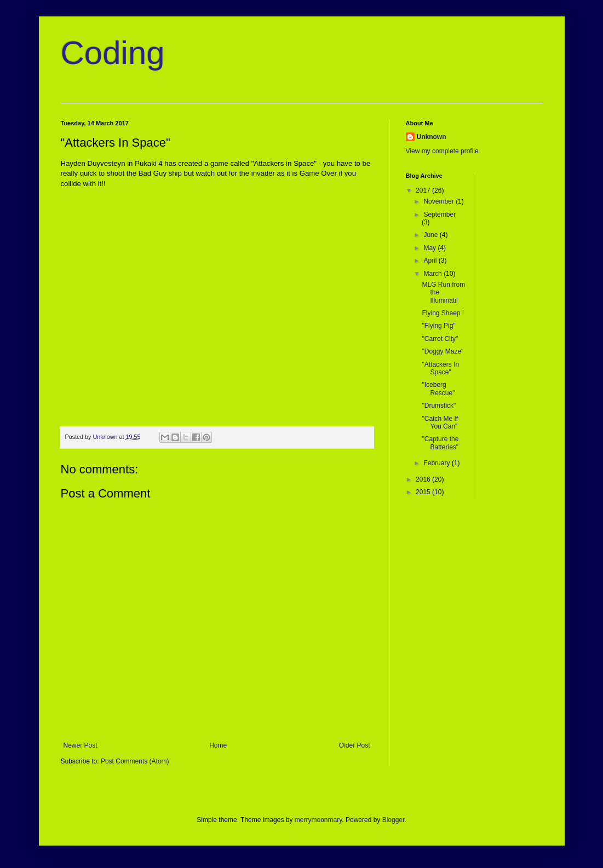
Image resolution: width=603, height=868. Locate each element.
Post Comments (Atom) (135, 761)
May (430, 248)
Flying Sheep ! (443, 313)
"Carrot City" (440, 339)
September (440, 215)
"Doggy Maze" (443, 351)
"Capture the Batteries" (440, 443)
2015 (424, 492)
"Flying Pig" (438, 326)
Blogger (394, 820)
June (431, 235)
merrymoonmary (318, 820)
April (431, 261)
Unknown (432, 137)
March (433, 274)
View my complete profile (442, 151)
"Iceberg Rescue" (438, 389)
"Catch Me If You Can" (440, 423)
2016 (424, 479)
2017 (424, 190)
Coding (113, 53)
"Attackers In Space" (440, 368)
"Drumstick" (439, 406)
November (440, 201)
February (437, 463)
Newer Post (81, 745)
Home (218, 745)
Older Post (355, 745)
